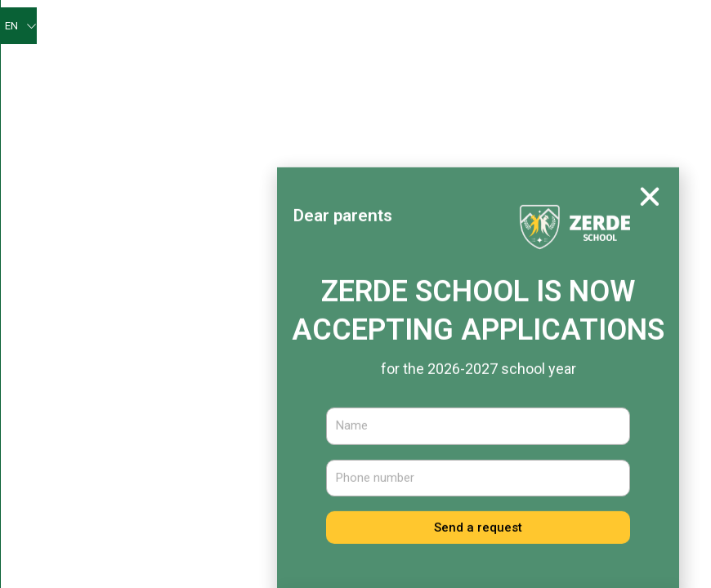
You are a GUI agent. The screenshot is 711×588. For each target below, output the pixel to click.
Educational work (344, 102)
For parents (400, 64)
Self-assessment (473, 27)
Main (240, 27)
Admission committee (591, 102)
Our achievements (217, 64)
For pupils (317, 65)
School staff (267, 466)
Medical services (464, 102)
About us (301, 27)
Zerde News (381, 27)
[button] (650, 227)
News (264, 394)
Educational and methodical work (552, 65)
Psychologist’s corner (596, 27)
